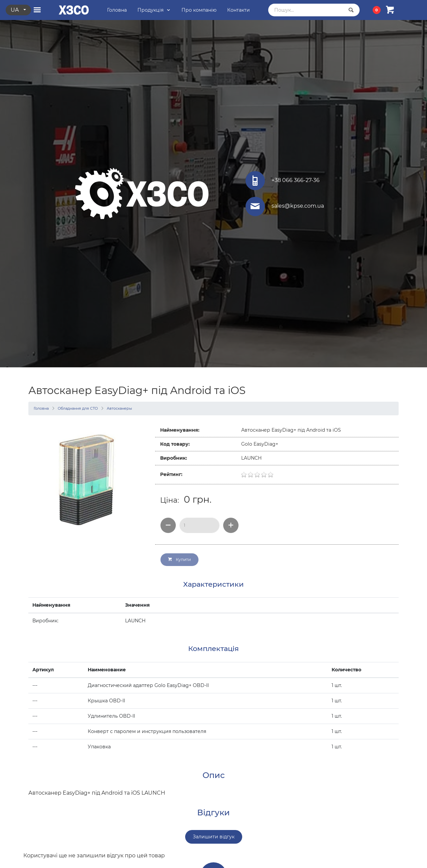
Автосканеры (119, 408)
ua (15, 10)
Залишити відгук (214, 837)
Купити (179, 559)
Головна (41, 408)
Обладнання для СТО (78, 408)
